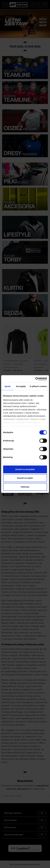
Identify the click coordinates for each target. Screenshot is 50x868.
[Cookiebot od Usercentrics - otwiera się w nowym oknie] (36, 379)
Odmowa (25, 487)
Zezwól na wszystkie (25, 469)
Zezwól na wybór (25, 478)
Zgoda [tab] (7, 386)
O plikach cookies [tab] (38, 386)
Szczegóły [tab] (21, 386)
